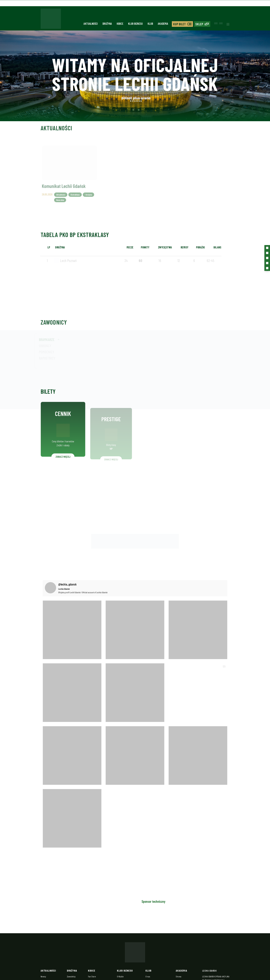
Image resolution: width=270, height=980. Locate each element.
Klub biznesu (135, 23)
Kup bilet (180, 23)
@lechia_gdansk (67, 584)
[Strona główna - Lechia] (51, 19)
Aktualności (91, 23)
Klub (150, 23)
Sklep (199, 23)
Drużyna (107, 23)
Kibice (120, 23)
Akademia (163, 23)
